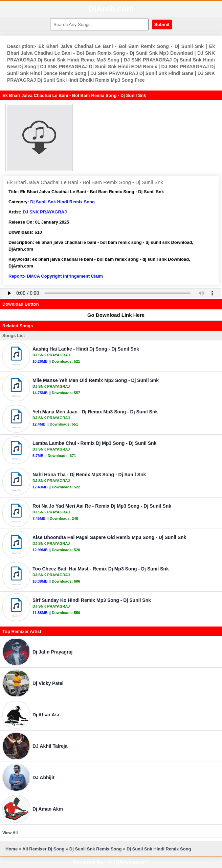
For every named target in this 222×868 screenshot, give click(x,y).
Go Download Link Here (113, 315)
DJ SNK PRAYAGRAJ (45, 212)
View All (10, 833)
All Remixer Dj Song (43, 849)
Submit (162, 24)
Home (12, 849)
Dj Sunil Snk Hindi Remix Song (62, 202)
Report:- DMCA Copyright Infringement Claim (56, 276)
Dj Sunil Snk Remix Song (96, 849)
